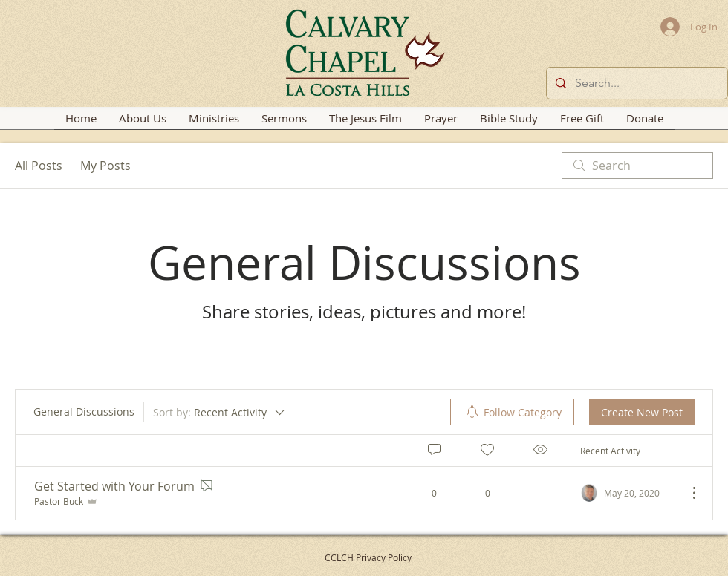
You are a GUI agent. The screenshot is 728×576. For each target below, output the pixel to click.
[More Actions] (686, 493)
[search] (637, 166)
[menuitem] (512, 412)
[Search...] (636, 83)
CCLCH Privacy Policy (368, 557)
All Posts (39, 166)
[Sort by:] (220, 412)
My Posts (105, 166)
